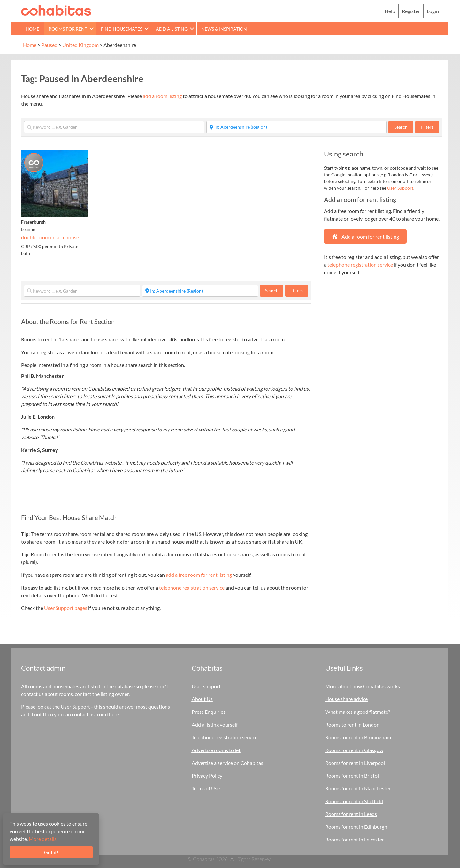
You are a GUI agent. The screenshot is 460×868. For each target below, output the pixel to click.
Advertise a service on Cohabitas (227, 763)
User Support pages (66, 608)
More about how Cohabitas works (363, 686)
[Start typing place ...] (297, 127)
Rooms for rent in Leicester (355, 839)
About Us (202, 699)
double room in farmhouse (50, 237)
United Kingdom (80, 45)
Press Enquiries (209, 712)
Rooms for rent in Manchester (358, 788)
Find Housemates (122, 29)
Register (411, 11)
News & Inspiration (224, 29)
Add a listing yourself (215, 724)
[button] (92, 29)
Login (433, 11)
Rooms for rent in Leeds (351, 814)
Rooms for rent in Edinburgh (356, 827)
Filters (427, 127)
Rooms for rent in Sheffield (354, 801)
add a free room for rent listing (199, 575)
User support (206, 686)
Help (390, 11)
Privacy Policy (207, 776)
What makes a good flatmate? (358, 712)
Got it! (51, 852)
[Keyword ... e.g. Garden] (114, 127)
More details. (43, 839)
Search (404, 127)
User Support (400, 188)
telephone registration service (192, 587)
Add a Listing (172, 29)
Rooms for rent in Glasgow (354, 750)
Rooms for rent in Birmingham (358, 737)
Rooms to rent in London (352, 724)
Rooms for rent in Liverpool (355, 763)
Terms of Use (206, 788)
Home (32, 29)
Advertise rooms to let (216, 750)
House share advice (346, 699)
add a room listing (162, 96)
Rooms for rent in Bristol (352, 776)
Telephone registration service (225, 737)
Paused (49, 45)
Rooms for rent (68, 29)
